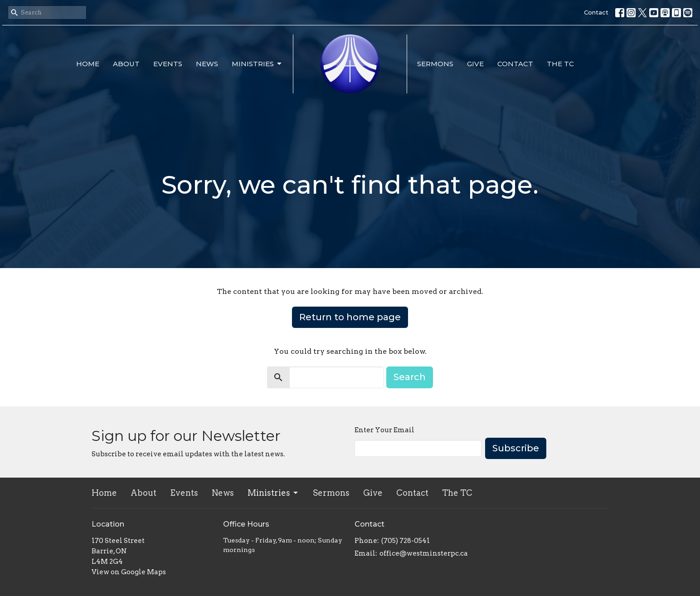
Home (88, 64)
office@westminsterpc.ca (424, 553)
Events (168, 64)
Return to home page (350, 317)
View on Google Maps (129, 572)
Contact (596, 12)
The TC (560, 64)
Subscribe (516, 448)
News (207, 64)
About (126, 64)
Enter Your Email (384, 430)
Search (410, 377)
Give (475, 64)
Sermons (435, 64)
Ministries (257, 64)
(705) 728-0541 (406, 541)
